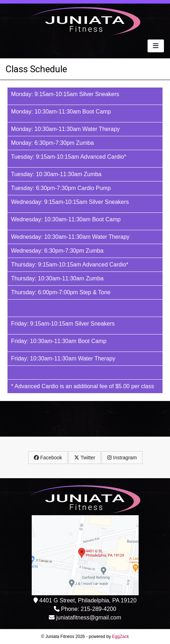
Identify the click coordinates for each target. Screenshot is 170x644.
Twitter (85, 458)
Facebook (48, 458)
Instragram (122, 458)
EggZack (120, 637)
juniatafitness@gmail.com (89, 617)
